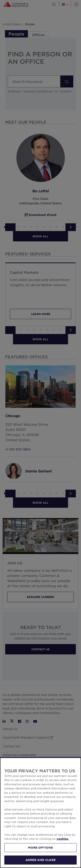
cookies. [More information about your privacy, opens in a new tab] (63, 842)
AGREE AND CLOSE (40, 863)
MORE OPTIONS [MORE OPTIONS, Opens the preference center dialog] (41, 850)
